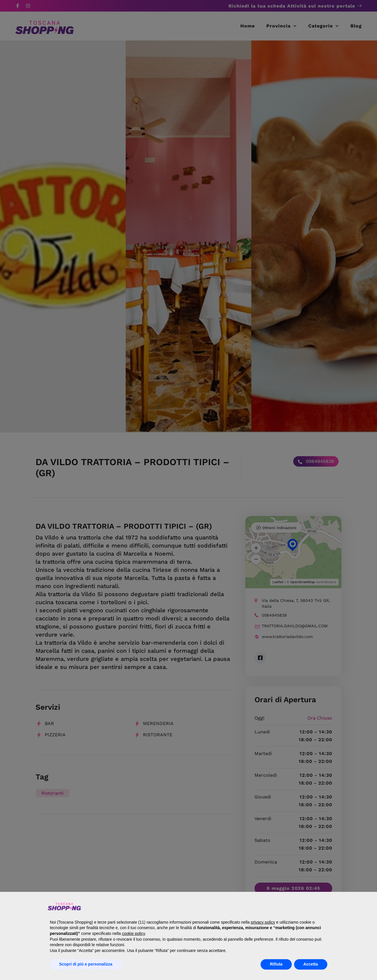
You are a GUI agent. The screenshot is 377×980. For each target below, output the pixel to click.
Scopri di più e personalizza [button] (86, 964)
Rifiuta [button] (276, 964)
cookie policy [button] (133, 933)
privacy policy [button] (263, 922)
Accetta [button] (311, 964)
